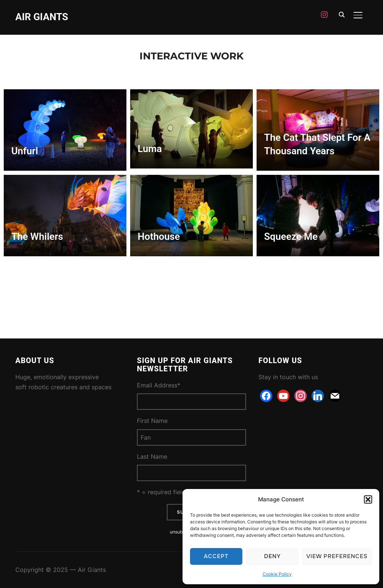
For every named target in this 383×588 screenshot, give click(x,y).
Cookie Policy (277, 574)
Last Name (152, 457)
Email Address (159, 385)
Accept (216, 556)
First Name (152, 421)
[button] (368, 499)
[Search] (341, 14)
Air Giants (42, 17)
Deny (272, 556)
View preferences (337, 556)
